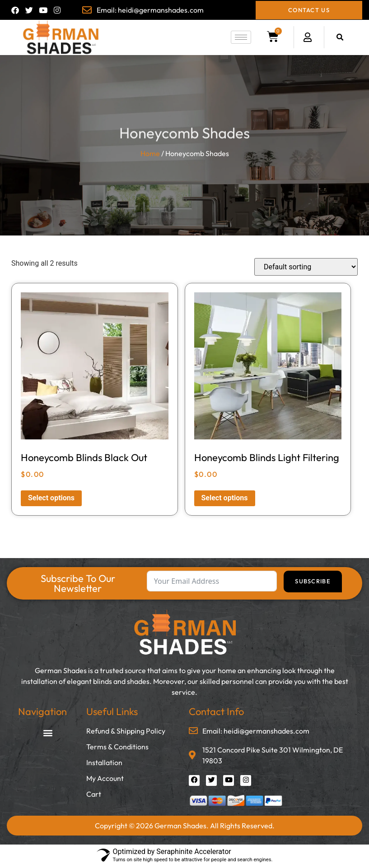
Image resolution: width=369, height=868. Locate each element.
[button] (340, 37)
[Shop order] (306, 267)
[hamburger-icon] (241, 37)
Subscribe (313, 581)
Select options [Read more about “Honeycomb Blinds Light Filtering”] (225, 498)
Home (150, 153)
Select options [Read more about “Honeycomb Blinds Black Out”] (51, 498)
